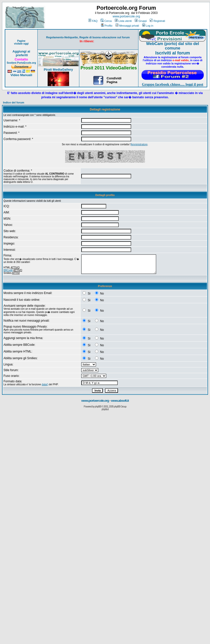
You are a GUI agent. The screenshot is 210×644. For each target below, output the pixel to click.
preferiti (21, 55)
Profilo (107, 26)
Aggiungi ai (21, 51)
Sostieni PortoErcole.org (21, 63)
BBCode (8, 270)
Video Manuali (21, 75)
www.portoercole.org (126, 16)
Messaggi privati (127, 26)
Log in (148, 26)
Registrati (157, 21)
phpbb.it (105, 409)
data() (45, 384)
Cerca (106, 21)
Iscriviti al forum (172, 53)
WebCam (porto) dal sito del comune (173, 46)
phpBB (98, 407)
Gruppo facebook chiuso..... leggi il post (173, 84)
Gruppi (141, 21)
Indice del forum (14, 102)
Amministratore (139, 144)
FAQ (93, 21)
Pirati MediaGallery (58, 70)
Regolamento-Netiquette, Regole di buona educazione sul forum (88, 37)
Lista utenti (123, 21)
